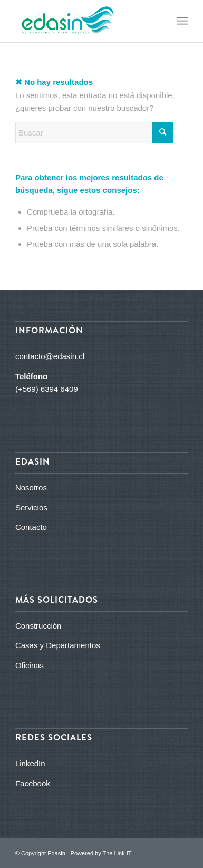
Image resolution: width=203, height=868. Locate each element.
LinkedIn (30, 763)
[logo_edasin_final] (84, 21)
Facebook (33, 783)
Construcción (38, 626)
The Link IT (117, 853)
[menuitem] (182, 21)
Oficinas (30, 665)
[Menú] (182, 21)
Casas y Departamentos (58, 645)
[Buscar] (94, 133)
